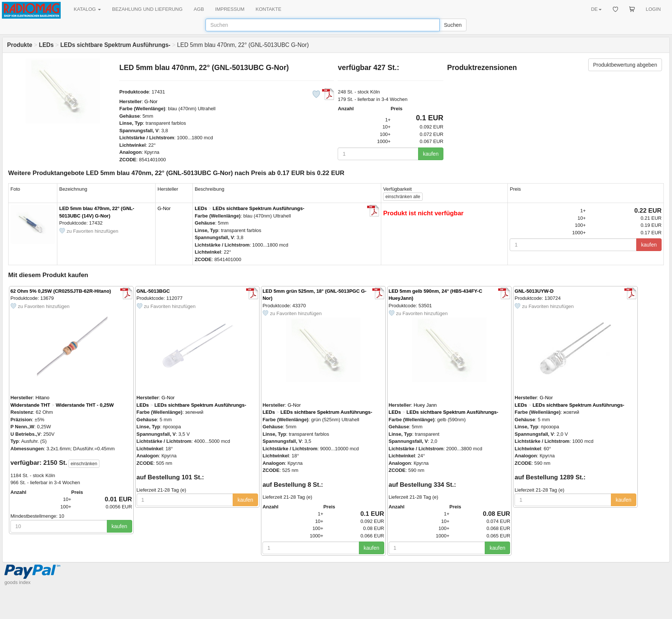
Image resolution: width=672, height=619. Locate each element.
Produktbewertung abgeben (625, 65)
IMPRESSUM (230, 9)
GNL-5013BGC (153, 291)
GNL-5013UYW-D (534, 291)
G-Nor (151, 101)
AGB (199, 9)
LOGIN (653, 9)
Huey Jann (425, 405)
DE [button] (596, 9)
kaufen (431, 154)
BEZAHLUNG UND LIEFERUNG (147, 9)
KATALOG (87, 9)
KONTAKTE (269, 9)
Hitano (42, 398)
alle (403, 197)
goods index (17, 582)
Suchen (453, 25)
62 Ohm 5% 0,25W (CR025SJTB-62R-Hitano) (61, 291)
